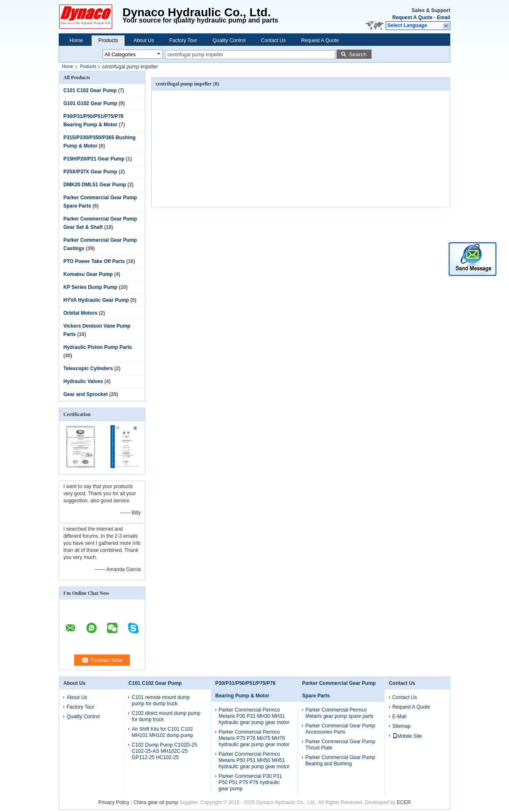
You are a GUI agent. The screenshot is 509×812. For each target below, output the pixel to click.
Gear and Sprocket (86, 394)
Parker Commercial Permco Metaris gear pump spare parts (339, 713)
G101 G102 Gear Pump (90, 103)
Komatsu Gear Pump (88, 274)
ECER (404, 802)
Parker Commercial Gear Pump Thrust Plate (340, 745)
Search (358, 54)
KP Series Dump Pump (90, 287)
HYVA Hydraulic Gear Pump (96, 300)
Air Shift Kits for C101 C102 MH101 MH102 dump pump (162, 732)
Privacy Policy (114, 802)
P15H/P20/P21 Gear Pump (94, 159)
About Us (143, 40)
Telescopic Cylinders (88, 368)
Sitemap (402, 726)
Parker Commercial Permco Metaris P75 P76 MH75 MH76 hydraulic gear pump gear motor (254, 738)
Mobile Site (407, 736)
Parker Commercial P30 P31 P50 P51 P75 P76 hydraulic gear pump (250, 782)
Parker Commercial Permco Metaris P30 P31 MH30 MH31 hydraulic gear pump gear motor (254, 716)
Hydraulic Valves (83, 381)
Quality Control (229, 40)
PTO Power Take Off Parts (94, 261)
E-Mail (399, 717)
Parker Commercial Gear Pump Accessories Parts (340, 729)
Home (76, 40)
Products (108, 40)
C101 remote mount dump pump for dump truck (161, 700)
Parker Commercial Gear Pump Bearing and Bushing (340, 761)
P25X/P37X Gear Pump (90, 172)
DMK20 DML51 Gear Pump (95, 185)
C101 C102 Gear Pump (90, 90)
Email (444, 18)
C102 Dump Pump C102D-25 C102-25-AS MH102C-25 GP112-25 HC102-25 (164, 751)
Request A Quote (412, 18)
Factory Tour (183, 40)
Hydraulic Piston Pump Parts (98, 347)
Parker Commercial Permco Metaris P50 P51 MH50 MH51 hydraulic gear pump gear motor (254, 760)
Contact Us (273, 40)
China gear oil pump (156, 802)
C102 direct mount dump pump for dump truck (166, 716)
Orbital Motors (80, 313)
